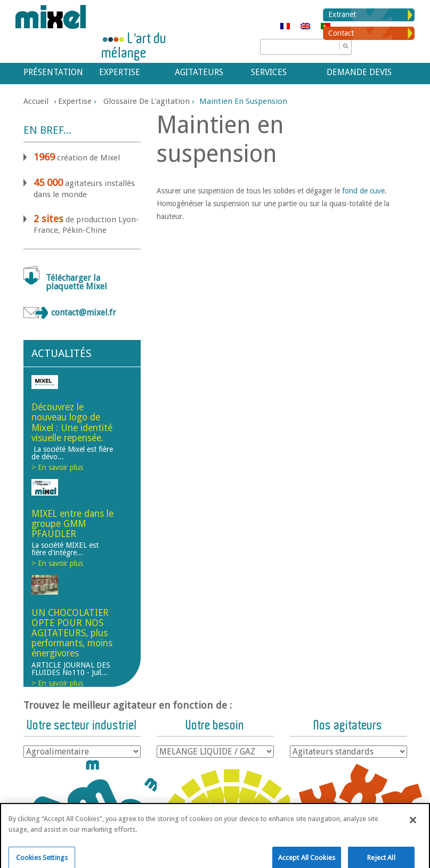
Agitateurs (199, 72)
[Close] (413, 828)
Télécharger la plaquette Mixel (76, 282)
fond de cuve (363, 191)
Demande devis (359, 72)
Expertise (120, 72)
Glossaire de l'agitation (147, 101)
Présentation (51, 72)
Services (269, 72)
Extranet (342, 14)
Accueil (36, 101)
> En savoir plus (57, 467)
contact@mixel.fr (84, 313)
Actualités (62, 353)
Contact (341, 33)
